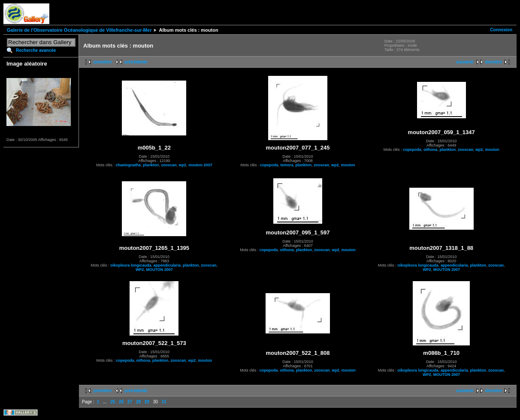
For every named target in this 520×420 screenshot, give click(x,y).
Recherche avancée (36, 50)
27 (130, 402)
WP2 (140, 270)
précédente (136, 62)
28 (138, 402)
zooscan (169, 165)
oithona (431, 150)
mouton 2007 (200, 165)
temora (287, 165)
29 (147, 402)
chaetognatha (128, 165)
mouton (348, 165)
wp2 (183, 165)
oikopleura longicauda (131, 265)
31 (164, 402)
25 (113, 402)
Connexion (501, 30)
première (103, 62)
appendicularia (167, 265)
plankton (151, 165)
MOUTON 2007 (159, 270)
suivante (465, 62)
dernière (494, 62)
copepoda (269, 165)
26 (121, 402)
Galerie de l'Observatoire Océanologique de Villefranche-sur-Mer (79, 30)
